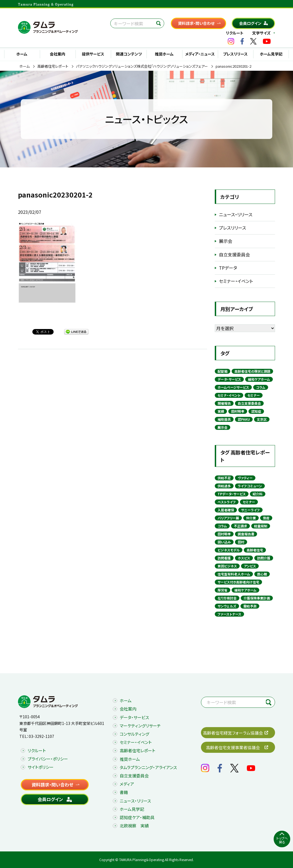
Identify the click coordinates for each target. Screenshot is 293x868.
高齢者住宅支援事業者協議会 (233, 747)
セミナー (254, 395)
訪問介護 (264, 558)
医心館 (262, 574)
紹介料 (258, 494)
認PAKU (244, 419)
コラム (261, 387)
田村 (241, 542)
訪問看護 (224, 558)
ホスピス (244, 558)
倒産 (266, 518)
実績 (221, 411)
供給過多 (224, 486)
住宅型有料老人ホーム (234, 574)
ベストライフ (227, 502)
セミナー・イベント (236, 281)
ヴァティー (245, 478)
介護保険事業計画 (257, 598)
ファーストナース (229, 614)
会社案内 (57, 54)
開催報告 (224, 403)
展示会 (226, 241)
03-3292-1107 (41, 736)
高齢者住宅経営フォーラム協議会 (233, 733)
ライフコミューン (250, 486)
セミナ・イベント (229, 395)
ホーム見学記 (271, 54)
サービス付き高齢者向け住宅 (238, 582)
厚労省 (223, 590)
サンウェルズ (227, 606)
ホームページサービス (233, 387)
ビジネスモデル (229, 550)
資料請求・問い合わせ (196, 23)
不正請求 (240, 526)
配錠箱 (223, 371)
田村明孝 (238, 411)
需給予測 (250, 606)
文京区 (262, 419)
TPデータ (228, 268)
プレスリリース (235, 54)
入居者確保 (226, 510)
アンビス (250, 566)
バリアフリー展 (228, 518)
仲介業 (251, 518)
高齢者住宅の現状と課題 (252, 371)
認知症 (256, 411)
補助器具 (224, 419)
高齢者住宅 (255, 550)
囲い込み (224, 542)
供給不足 (224, 478)
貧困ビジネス (227, 566)
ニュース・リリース (236, 214)
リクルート (235, 33)
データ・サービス (229, 379)
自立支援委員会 (234, 254)
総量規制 (261, 526)
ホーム (22, 54)
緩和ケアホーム (259, 379)
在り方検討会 (227, 598)
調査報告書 (246, 534)
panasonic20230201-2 (233, 66)
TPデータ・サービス (232, 494)
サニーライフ (250, 510)
